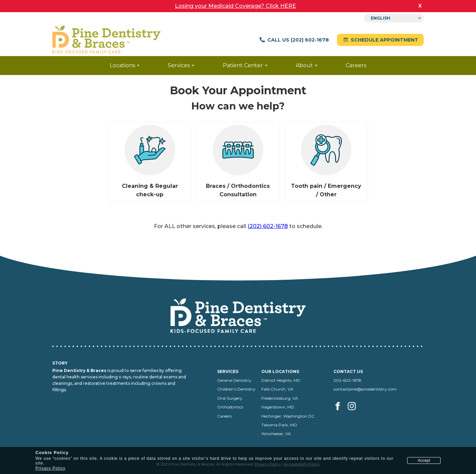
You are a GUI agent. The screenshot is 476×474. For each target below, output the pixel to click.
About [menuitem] (304, 65)
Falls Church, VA (277, 389)
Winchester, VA (276, 434)
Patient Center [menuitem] (243, 65)
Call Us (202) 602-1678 (294, 40)
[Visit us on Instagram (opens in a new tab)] (352, 414)
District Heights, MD (281, 380)
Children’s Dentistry (236, 389)
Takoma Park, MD (279, 425)
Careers (224, 416)
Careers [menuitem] (356, 65)
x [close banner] (420, 5)
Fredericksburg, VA (280, 398)
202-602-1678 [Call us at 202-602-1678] (347, 380)
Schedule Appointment (380, 40)
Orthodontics (230, 407)
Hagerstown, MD (278, 407)
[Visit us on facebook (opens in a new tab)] (340, 414)
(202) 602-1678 (268, 226)
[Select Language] (394, 18)
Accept (424, 460)
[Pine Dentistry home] (106, 40)
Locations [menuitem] (122, 65)
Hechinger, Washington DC (288, 416)
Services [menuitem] (179, 65)
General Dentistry (234, 380)
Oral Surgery (230, 398)
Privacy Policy (50, 468)
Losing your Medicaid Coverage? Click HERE (235, 6)
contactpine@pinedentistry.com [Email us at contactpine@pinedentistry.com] (365, 389)
